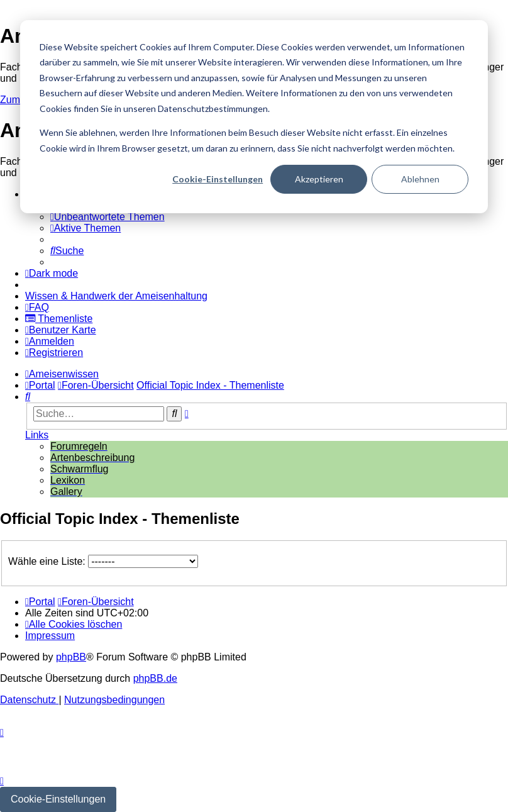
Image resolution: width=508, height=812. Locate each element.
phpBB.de (155, 678)
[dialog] (254, 117)
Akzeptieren (319, 179)
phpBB (71, 657)
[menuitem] (108, 217)
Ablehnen (420, 179)
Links (37, 435)
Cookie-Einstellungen (218, 179)
